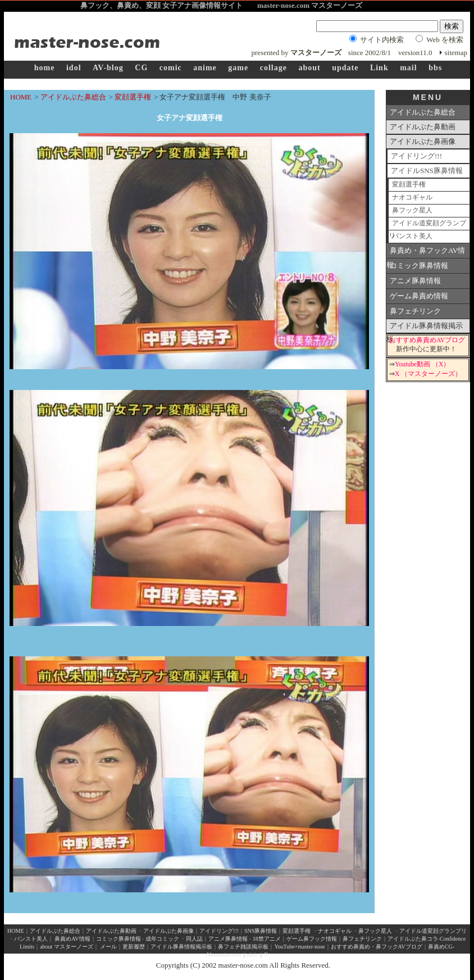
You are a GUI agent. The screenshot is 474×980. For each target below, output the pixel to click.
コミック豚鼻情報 (419, 266)
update (345, 68)
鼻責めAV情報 (72, 939)
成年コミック (162, 939)
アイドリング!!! (416, 156)
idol (74, 68)
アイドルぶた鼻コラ (413, 939)
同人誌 (194, 939)
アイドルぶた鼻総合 (73, 97)
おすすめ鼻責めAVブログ (427, 340)
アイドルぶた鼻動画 (423, 127)
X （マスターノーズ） (428, 374)
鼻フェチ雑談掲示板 (243, 947)
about (309, 68)
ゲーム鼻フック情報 (312, 939)
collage (274, 68)
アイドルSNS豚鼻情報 (427, 171)
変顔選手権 (133, 97)
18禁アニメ (266, 939)
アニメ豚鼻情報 (415, 281)
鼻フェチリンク (415, 311)
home (45, 68)
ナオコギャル (412, 198)
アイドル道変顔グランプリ (427, 225)
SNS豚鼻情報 (261, 931)
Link (379, 68)
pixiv (253, 954)
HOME (21, 97)
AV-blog (108, 68)
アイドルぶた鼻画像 (423, 141)
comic (171, 68)
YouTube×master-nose (299, 947)
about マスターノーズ (67, 947)
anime (205, 68)
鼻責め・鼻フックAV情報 (426, 252)
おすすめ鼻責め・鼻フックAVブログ (377, 947)
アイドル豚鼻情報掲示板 (425, 328)
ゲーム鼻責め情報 (419, 296)
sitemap (456, 53)
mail (408, 68)
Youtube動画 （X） (422, 364)
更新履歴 (134, 947)
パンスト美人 (412, 236)
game (238, 68)
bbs (435, 68)
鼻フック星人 (412, 210)
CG (141, 68)
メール (108, 947)
